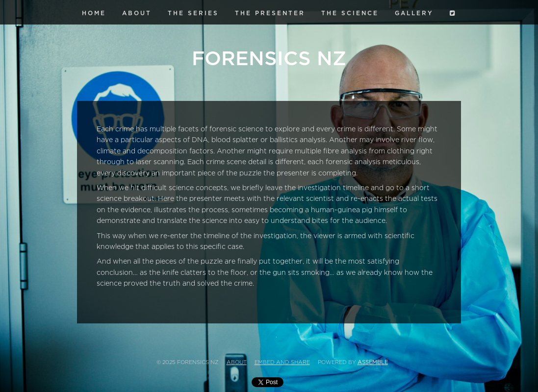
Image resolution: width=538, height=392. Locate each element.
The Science (350, 13)
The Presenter (270, 13)
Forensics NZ (269, 59)
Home (94, 13)
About (137, 13)
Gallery (414, 13)
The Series (193, 13)
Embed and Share (282, 362)
